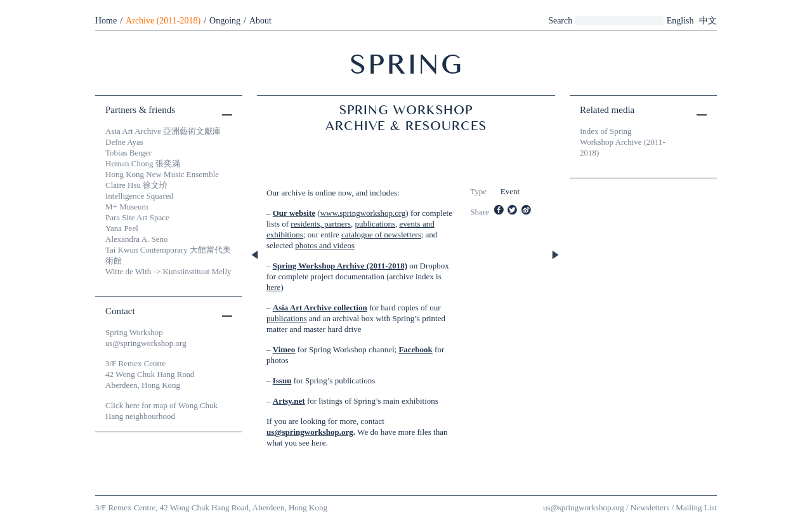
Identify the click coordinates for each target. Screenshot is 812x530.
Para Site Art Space (137, 217)
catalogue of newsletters (381, 235)
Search (560, 21)
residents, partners (321, 224)
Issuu (282, 381)
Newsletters (650, 507)
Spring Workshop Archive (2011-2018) (340, 266)
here (273, 287)
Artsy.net (289, 401)
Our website (294, 213)
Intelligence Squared (139, 196)
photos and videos (325, 245)
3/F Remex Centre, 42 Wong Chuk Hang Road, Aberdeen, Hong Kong (211, 507)
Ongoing (225, 21)
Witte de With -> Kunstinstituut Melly (168, 271)
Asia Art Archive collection (320, 308)
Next (556, 256)
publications (375, 224)
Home (106, 21)
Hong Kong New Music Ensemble (162, 174)
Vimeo (284, 349)
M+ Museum (127, 207)
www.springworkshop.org (363, 213)
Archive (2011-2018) (163, 21)
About (260, 21)
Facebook (415, 349)
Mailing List (696, 507)
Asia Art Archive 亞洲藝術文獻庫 (163, 131)
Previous (256, 256)
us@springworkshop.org (310, 432)
